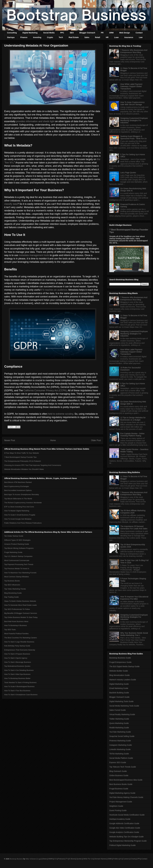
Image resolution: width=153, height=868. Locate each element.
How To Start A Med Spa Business (17, 674)
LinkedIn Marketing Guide (120, 749)
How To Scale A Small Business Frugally (20, 515)
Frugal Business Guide (119, 789)
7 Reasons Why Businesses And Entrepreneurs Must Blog (134, 51)
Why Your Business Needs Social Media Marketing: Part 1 (134, 634)
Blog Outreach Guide (118, 771)
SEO (72, 33)
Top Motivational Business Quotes (17, 666)
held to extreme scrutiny (61, 414)
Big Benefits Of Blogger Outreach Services (21, 613)
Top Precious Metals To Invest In (17, 569)
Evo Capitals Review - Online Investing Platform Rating (132, 435)
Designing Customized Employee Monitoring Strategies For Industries (134, 120)
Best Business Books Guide (121, 784)
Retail (98, 37)
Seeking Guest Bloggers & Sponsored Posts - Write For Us (134, 137)
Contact (139, 33)
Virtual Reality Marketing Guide (122, 714)
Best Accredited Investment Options (18, 490)
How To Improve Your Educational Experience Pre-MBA (134, 598)
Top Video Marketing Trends (15, 589)
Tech (61, 37)
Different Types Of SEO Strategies (17, 540)
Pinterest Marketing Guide (120, 741)
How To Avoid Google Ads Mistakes (18, 519)
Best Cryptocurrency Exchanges (17, 486)
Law (141, 37)
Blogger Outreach (87, 33)
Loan (116, 37)
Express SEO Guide (118, 762)
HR (107, 37)
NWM (51, 859)
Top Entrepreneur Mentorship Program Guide (128, 841)
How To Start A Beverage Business (18, 662)
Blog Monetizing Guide (13, 593)
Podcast (61, 859)
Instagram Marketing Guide (121, 745)
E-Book (72, 859)
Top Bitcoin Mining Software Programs (19, 548)
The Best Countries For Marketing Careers (21, 638)
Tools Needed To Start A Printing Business (20, 682)
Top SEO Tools (10, 630)
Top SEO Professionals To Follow (17, 609)
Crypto (50, 37)
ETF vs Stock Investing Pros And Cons (19, 507)
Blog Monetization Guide (120, 675)
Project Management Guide (121, 802)
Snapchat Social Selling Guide (122, 736)
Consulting (12, 33)
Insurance (129, 37)
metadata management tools (34, 255)
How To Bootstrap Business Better (17, 678)
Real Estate (74, 37)
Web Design (125, 33)
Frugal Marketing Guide (13, 552)
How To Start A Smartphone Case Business (21, 695)
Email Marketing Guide (119, 688)
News (45, 859)
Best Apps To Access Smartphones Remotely (22, 494)
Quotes (79, 859)
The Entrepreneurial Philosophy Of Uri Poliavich (23, 461)
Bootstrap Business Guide (120, 658)
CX (55, 859)
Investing (37, 37)
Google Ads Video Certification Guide (125, 828)
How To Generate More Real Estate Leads (20, 605)
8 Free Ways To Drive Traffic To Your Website (22, 453)
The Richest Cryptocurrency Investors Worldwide (23, 503)
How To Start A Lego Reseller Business (19, 642)
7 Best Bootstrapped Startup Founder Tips (20, 457)
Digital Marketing (30, 33)
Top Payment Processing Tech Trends (19, 564)
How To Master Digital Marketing (17, 511)
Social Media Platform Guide (121, 758)
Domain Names (100, 859)
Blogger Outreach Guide (119, 697)
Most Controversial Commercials (17, 560)
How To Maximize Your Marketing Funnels (20, 573)
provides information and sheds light (35, 121)
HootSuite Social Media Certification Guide (127, 815)
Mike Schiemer (31, 859)
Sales (87, 37)
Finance (24, 37)
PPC (62, 33)
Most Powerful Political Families (16, 634)
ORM (111, 33)
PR (102, 33)
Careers (126, 859)
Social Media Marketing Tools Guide (124, 706)
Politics (116, 859)
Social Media (49, 33)
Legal (39, 859)
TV (67, 859)
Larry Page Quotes (128, 173)
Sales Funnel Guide (118, 710)
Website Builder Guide (119, 671)
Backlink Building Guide (119, 693)
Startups (11, 37)
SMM (110, 859)
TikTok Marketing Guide (119, 754)
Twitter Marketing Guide (119, 719)
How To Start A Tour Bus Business (17, 691)
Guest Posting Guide (118, 810)
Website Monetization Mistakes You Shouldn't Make (24, 469)
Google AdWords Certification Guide (124, 823)
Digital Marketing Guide (119, 684)
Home (53, 440)
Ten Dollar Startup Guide (14, 536)
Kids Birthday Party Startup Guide (17, 646)
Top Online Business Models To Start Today (21, 617)
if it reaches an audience (54, 290)
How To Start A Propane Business (17, 654)
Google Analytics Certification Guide (124, 832)
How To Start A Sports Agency (16, 658)
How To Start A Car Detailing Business (19, 670)
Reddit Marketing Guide (119, 728)
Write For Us (88, 859)
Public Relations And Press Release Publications (23, 523)
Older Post (96, 440)
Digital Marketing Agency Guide (122, 793)
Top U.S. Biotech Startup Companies (18, 556)
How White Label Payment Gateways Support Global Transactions (131, 86)
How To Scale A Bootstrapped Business (19, 686)
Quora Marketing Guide (119, 723)
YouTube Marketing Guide (120, 732)
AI (121, 859)
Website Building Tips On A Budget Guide (126, 837)
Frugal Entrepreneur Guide (120, 662)
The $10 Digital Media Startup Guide (124, 666)
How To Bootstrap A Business (16, 625)
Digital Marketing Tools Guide (121, 701)
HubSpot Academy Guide (120, 819)
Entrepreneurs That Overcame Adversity (20, 650)
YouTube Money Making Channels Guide (126, 797)
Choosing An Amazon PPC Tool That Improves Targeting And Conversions (33, 465)
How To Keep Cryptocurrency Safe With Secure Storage (133, 103)
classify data (11, 204)
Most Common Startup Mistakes (17, 577)
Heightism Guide (116, 806)
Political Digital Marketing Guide (123, 845)
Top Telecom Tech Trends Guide (123, 767)
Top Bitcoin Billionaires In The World (18, 499)
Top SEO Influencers (12, 585)
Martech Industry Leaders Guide (123, 680)
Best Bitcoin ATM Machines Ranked (18, 482)
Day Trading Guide (11, 597)
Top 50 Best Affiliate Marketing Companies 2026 (133, 512)
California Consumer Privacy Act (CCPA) (45, 390)
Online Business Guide (119, 775)
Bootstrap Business (16, 859)
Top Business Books (12, 581)
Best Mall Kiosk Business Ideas (16, 621)
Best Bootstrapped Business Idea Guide (126, 780)
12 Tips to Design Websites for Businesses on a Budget (133, 419)
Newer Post (10, 440)
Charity (133, 859)
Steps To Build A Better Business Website (20, 601)
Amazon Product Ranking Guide (17, 544)
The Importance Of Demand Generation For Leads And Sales (134, 527)
